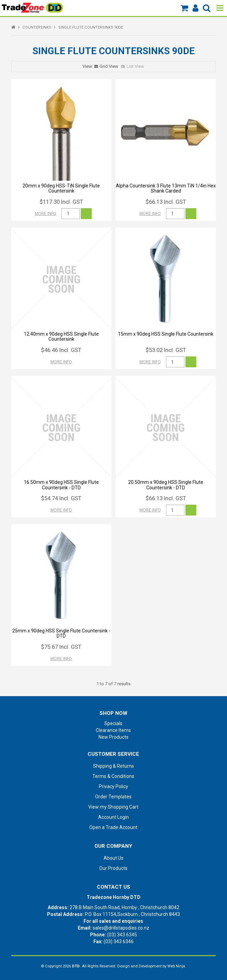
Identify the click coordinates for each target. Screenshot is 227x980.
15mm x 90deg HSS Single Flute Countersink (166, 334)
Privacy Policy (113, 786)
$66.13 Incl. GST (166, 202)
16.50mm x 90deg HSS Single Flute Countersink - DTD (61, 485)
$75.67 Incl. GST (61, 647)
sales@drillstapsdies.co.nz (121, 928)
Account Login (113, 817)
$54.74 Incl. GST (61, 498)
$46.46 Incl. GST (61, 350)
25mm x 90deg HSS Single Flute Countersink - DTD (61, 633)
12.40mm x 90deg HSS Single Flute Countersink (61, 336)
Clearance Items (113, 730)
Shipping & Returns (113, 766)
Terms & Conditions (113, 776)
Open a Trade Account (113, 827)
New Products (113, 737)
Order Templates (113, 797)
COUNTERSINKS (37, 27)
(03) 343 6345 (122, 935)
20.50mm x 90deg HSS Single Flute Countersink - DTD (166, 485)
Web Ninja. (177, 966)
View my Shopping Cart (113, 807)
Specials (113, 723)
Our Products (113, 868)
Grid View (109, 66)
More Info (46, 214)
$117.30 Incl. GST (61, 202)
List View (135, 66)
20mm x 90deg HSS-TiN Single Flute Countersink (61, 188)
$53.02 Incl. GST (166, 350)
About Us (113, 858)
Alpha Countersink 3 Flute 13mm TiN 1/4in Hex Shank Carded (166, 188)
